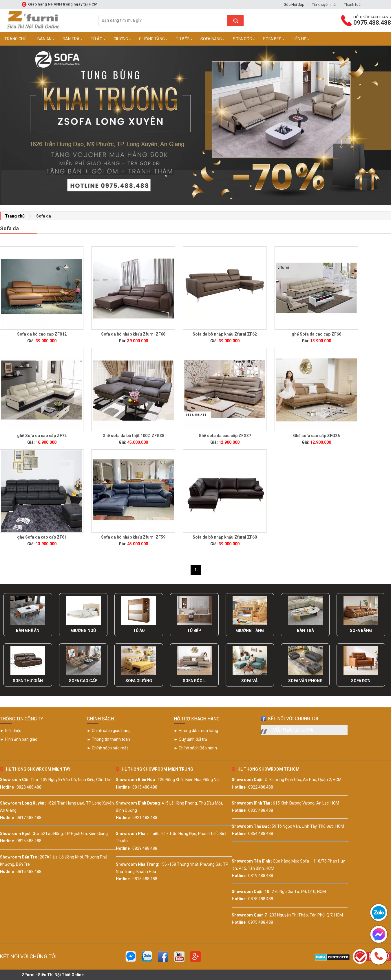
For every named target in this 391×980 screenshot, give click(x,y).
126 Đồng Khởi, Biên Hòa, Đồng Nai (189, 780)
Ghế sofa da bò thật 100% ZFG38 (133, 436)
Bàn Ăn (44, 39)
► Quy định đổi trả (190, 739)
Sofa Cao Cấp (83, 681)
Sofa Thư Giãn (28, 681)
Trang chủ (15, 216)
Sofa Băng (211, 39)
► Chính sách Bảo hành (195, 748)
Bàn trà (71, 39)
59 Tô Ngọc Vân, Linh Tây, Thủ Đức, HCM (308, 826)
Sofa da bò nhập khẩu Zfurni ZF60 (225, 537)
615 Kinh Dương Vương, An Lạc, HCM (306, 803)
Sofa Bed (272, 39)
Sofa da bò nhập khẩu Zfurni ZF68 (133, 334)
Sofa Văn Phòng (305, 681)
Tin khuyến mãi (324, 4)
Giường (121, 39)
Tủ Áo (97, 39)
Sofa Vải (250, 681)
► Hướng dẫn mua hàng (196, 731)
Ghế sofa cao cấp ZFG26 (316, 436)
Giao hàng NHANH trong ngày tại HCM (63, 4)
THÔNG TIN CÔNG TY (22, 719)
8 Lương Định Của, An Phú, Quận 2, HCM (305, 780)
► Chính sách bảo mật (107, 748)
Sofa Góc (242, 39)
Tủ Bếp (183, 39)
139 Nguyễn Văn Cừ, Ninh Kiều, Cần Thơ (76, 780)
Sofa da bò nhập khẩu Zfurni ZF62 (225, 334)
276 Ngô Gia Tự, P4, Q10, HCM (299, 892)
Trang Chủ (15, 39)
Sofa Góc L (194, 681)
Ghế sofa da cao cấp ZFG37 (225, 436)
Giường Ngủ (83, 631)
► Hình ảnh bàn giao (19, 739)
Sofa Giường (139, 681)
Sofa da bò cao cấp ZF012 (42, 334)
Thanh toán (353, 4)
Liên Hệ (299, 39)
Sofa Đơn (361, 681)
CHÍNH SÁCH (100, 719)
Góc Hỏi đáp (294, 4)
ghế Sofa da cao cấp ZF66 (316, 334)
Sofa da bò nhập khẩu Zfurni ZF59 (133, 537)
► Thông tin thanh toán (108, 739)
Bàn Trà (305, 631)
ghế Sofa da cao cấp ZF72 (42, 436)
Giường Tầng (152, 39)
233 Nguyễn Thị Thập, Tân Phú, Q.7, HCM (306, 915)
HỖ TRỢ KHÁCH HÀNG (197, 719)
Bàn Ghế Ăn (28, 631)
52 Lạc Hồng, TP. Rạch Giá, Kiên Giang (74, 834)
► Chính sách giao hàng (109, 731)
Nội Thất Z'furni (293, 730)
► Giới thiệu (11, 731)
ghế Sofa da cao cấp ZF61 (42, 537)
